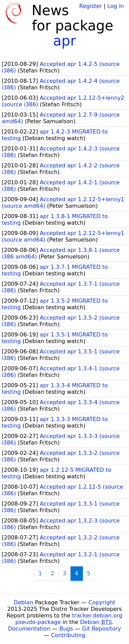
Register (90, 6)
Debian (24, 602)
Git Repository (102, 629)
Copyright (102, 602)
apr (64, 41)
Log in (116, 6)
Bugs (66, 629)
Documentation (29, 629)
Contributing (68, 635)
